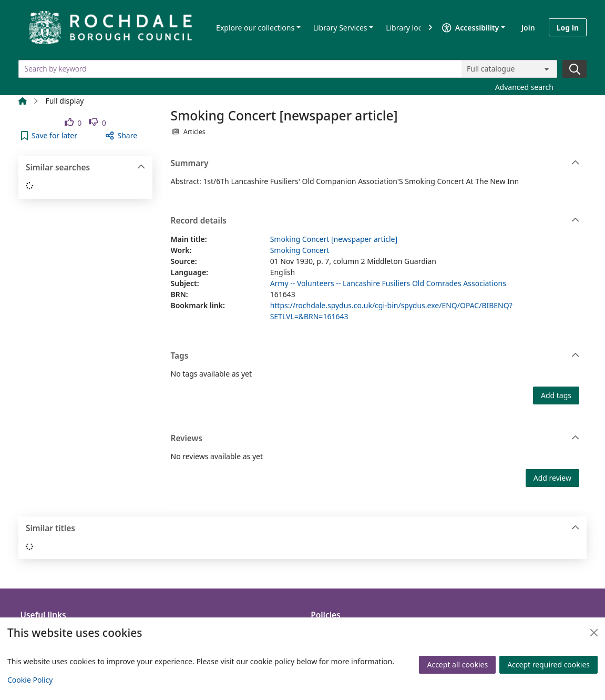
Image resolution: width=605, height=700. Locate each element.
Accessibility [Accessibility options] (470, 28)
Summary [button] (375, 164)
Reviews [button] (375, 439)
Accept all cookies (457, 665)
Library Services (340, 28)
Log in (568, 28)
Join (528, 28)
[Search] (575, 69)
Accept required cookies (548, 665)
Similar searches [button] (85, 168)
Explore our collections (255, 28)
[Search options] (509, 69)
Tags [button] (375, 356)
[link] (73, 123)
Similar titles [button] (303, 529)
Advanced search (524, 87)
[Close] (594, 633)
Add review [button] (552, 478)
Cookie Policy (30, 680)
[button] (49, 135)
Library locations (414, 28)
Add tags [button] (556, 395)
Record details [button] (375, 221)
